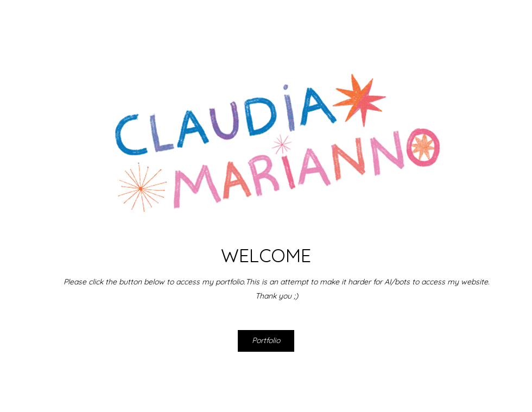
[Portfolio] (266, 341)
